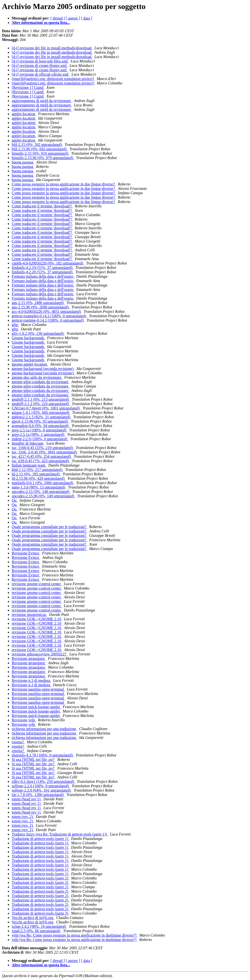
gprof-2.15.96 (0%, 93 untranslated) (40, 421)
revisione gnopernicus (29, 615)
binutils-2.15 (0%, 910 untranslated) (41, 153)
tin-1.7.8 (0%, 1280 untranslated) (38, 795)
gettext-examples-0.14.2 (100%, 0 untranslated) (49, 316)
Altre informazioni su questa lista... (41, 23)
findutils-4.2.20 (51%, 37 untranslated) (43, 272)
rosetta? (18, 742)
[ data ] (87, 18)
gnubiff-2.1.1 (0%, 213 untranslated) (41, 399)
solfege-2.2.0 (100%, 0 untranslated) (41, 786)
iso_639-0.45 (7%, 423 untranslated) (41, 461)
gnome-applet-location (30, 364)
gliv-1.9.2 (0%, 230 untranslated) (38, 333)
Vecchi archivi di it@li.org (33, 918)
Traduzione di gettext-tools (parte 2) (40, 878)
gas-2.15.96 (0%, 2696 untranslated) (41, 307)
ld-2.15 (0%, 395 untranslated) (36, 474)
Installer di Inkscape (28, 443)
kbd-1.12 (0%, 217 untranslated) (38, 470)
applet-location (24, 114)
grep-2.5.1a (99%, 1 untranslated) (38, 434)
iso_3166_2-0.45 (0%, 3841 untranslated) (45, 452)
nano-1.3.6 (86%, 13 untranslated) (39, 487)
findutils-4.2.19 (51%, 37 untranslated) (43, 268)
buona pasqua (23, 162)
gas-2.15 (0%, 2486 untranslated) (38, 303)
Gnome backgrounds (28, 338)
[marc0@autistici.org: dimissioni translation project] (53, 79)
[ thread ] (58, 18)
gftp (15, 325)
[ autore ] (73, 18)
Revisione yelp (24, 720)
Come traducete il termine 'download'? (42, 206)
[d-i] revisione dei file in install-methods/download (52, 48)
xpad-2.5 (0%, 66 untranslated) (36, 931)
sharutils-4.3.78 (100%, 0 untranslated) (43, 755)
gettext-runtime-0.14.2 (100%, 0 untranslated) (48, 320)
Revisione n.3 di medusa (31, 680)
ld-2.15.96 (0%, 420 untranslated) (39, 478)
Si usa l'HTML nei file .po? (34, 760)
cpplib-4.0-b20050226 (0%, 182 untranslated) (48, 263)
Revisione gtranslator (29, 658)
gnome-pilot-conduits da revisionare (41, 382)
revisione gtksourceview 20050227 (40, 654)
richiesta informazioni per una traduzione (44, 729)
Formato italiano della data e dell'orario (43, 276)
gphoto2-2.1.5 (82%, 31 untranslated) (42, 417)
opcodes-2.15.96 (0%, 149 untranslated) (43, 496)
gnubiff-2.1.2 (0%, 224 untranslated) (41, 404)
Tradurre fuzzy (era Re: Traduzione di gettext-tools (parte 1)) (60, 834)
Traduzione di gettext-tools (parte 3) (40, 913)
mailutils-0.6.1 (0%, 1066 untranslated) (43, 483)
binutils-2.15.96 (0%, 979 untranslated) (43, 158)
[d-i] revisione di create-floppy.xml (40, 66)
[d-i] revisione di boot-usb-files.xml (40, 61)
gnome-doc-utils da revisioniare (37, 377)
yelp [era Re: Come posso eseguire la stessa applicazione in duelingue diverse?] (75, 935)
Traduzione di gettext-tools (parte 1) (40, 839)
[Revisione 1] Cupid (28, 87)
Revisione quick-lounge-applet (36, 707)
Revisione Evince (26, 553)
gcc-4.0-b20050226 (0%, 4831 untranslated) (47, 311)
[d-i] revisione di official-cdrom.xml (41, 74)
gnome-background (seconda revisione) (43, 369)
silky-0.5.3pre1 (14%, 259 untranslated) (43, 781)
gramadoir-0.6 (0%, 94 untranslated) (41, 426)
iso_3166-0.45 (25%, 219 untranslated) (43, 448)
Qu (15, 500)
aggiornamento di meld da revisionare (42, 101)
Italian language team (29, 465)
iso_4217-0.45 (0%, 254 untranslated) (42, 456)
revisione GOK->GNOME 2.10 (37, 619)
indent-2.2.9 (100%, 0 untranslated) (40, 439)
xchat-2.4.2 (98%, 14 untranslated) (39, 926)
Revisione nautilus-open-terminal (38, 689)
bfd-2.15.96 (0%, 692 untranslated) (40, 149)
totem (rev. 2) (23, 817)
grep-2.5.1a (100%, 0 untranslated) (39, 430)
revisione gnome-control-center (37, 584)
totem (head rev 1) (27, 799)
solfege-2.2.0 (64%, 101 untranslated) (42, 790)
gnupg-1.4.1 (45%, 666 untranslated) (41, 413)
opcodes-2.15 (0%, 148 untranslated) (41, 492)
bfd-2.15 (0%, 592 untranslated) (37, 145)
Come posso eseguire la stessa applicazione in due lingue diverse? (64, 184)
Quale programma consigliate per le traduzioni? (49, 527)
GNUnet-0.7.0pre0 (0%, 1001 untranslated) (46, 408)
